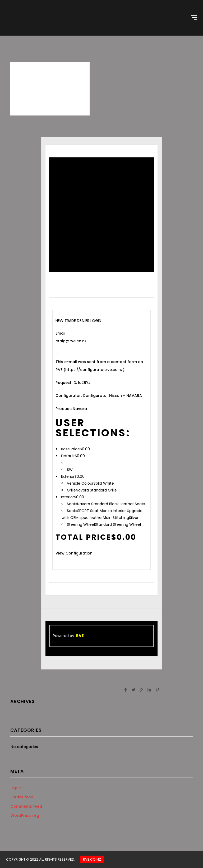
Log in (16, 788)
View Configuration (74, 553)
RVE (80, 636)
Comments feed (26, 806)
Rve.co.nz (92, 859)
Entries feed (22, 797)
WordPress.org (25, 816)
